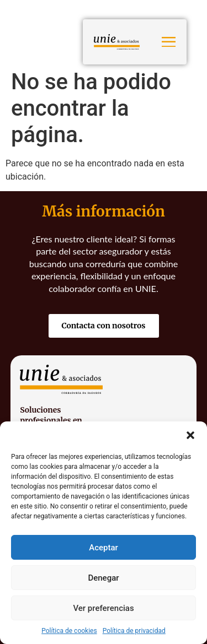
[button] (190, 435)
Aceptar (104, 548)
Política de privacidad (134, 631)
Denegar (103, 578)
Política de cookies (69, 631)
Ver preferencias (103, 608)
